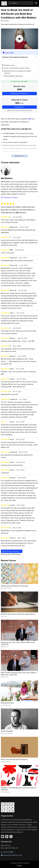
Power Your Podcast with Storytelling (14, 759)
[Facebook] (7, 837)
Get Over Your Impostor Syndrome (15, 57)
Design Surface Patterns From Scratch (15, 586)
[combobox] (21, 3)
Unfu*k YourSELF (7, 731)
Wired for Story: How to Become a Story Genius (18, 614)
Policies (19, 866)
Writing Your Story (7, 703)
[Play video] (20, 39)
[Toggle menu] (36, 3)
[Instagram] (11, 837)
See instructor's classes (9, 197)
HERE (30, 119)
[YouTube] (3, 837)
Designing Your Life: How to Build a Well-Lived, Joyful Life (18, 643)
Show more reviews (12, 551)
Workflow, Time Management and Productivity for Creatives (19, 789)
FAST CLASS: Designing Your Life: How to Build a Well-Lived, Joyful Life (19, 674)
